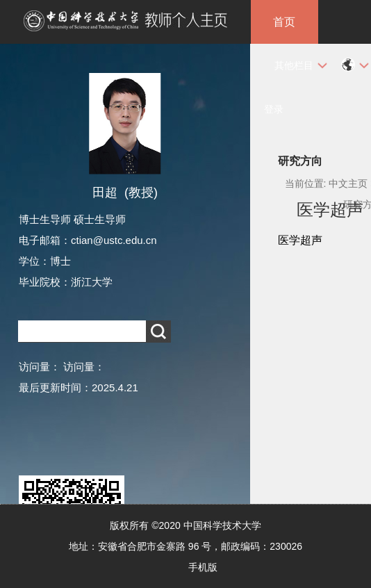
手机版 (203, 567)
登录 (274, 109)
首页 (284, 22)
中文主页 (348, 183)
